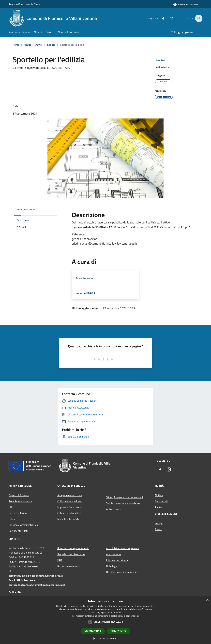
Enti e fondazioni (18, 513)
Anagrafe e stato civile (70, 495)
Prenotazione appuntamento (73, 548)
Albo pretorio (113, 554)
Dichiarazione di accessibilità (122, 572)
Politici (12, 519)
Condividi (163, 60)
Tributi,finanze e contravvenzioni (125, 497)
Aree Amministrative (20, 501)
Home (16, 45)
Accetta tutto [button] (93, 631)
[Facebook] (161, 18)
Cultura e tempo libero (70, 501)
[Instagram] (169, 18)
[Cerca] (198, 18)
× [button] (207, 600)
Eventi (159, 529)
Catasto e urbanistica (69, 513)
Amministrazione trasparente (123, 548)
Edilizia (51, 45)
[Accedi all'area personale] (186, 4)
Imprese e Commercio (69, 507)
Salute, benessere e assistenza (123, 503)
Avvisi (39, 45)
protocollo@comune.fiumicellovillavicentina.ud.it (37, 585)
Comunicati (161, 501)
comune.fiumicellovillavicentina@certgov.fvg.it (36, 576)
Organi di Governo (19, 495)
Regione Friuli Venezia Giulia (24, 4)
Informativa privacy (117, 560)
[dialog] (105, 620)
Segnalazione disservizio (71, 554)
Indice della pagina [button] (26, 210)
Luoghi (159, 523)
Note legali (112, 566)
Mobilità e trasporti (68, 519)
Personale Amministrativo (23, 525)
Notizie (159, 495)
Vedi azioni (164, 67)
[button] (105, 638)
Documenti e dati (18, 531)
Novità (28, 45)
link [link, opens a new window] (137, 616)
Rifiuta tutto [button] (119, 631)
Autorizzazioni (114, 509)
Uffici (11, 507)
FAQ (60, 560)
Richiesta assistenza (69, 566)
